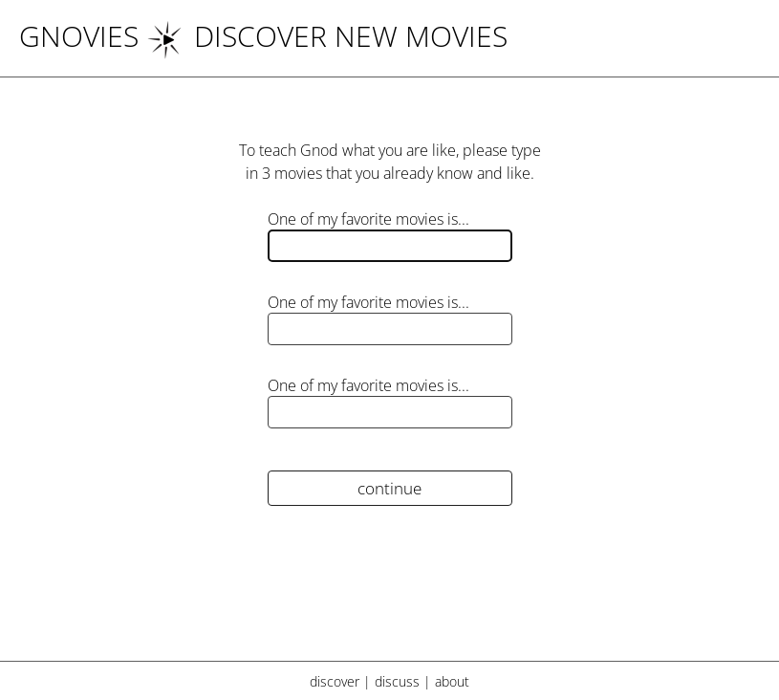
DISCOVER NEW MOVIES (327, 36)
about (452, 681)
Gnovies (79, 36)
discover (335, 681)
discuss (397, 681)
